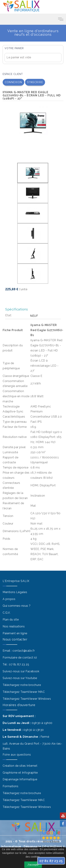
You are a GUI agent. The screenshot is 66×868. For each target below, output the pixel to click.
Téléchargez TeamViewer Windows (27, 699)
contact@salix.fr (24, 651)
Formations (10, 786)
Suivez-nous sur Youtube (20, 678)
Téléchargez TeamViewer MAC (24, 692)
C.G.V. (7, 613)
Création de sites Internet (20, 766)
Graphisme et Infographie (20, 773)
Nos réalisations (14, 626)
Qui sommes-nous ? (17, 606)
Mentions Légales (15, 592)
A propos (9, 599)
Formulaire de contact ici (20, 658)
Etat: (9, 315)
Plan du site (11, 620)
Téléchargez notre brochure (22, 685)
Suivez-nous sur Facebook (21, 671)
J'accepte (33, 865)
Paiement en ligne (15, 633)
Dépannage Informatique (20, 779)
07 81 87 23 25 (19, 664)
